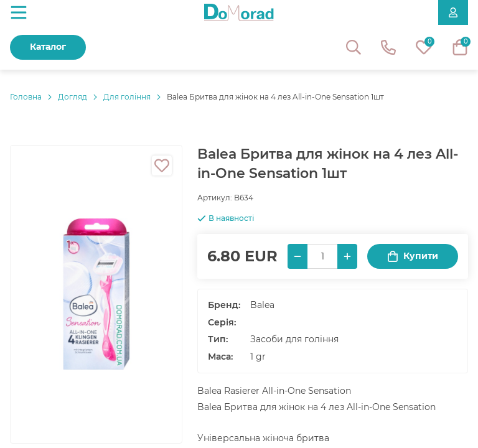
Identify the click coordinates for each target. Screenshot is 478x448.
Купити (413, 256)
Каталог (48, 47)
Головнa (26, 97)
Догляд (73, 97)
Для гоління (127, 97)
